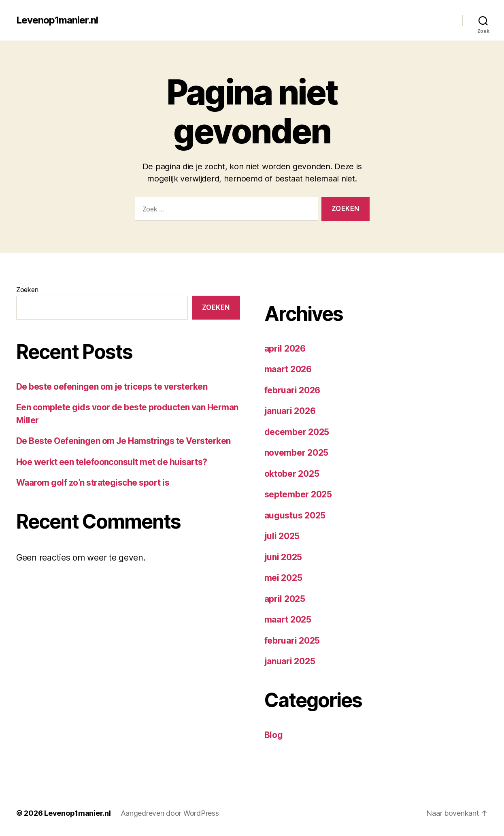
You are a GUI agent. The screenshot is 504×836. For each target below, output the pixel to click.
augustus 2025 (295, 515)
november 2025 (297, 453)
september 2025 (298, 494)
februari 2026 (292, 390)
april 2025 (285, 599)
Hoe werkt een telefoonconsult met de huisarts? (112, 462)
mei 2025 (283, 578)
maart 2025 (288, 620)
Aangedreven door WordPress (170, 813)
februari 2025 (292, 641)
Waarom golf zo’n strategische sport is (93, 483)
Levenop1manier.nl (57, 20)
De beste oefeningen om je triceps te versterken (112, 387)
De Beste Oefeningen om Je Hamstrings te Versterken (123, 441)
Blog (274, 735)
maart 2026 (288, 369)
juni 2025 (283, 557)
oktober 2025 (292, 474)
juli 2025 (282, 536)
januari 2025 (290, 661)
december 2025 (297, 432)
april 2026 (285, 349)
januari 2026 (290, 411)
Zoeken (27, 290)
